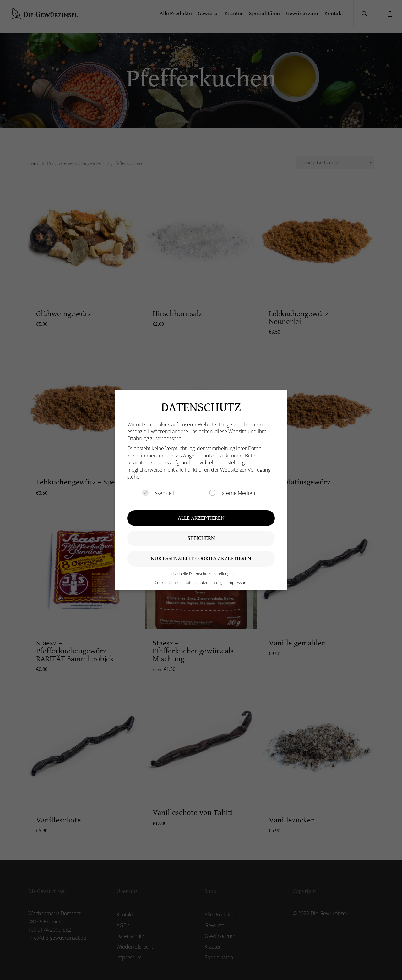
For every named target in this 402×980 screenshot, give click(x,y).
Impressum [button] (238, 582)
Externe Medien (232, 493)
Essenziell (158, 493)
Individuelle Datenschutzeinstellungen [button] (201, 574)
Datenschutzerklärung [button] (204, 582)
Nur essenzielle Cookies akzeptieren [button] (201, 559)
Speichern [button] (201, 538)
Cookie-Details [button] (168, 582)
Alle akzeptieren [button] (201, 518)
